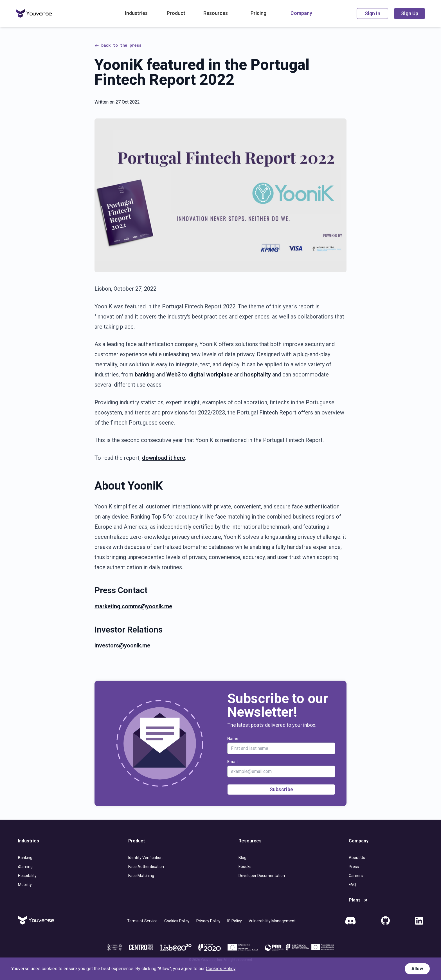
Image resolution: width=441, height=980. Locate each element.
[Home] (34, 14)
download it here (164, 458)
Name (233, 739)
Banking (25, 858)
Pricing (258, 13)
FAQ (352, 885)
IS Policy (235, 921)
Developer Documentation (262, 876)
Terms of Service (142, 921)
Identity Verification (145, 858)
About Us (357, 858)
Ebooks (245, 867)
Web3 (173, 374)
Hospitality (27, 876)
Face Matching (141, 876)
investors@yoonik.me (122, 645)
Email (232, 762)
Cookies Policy (177, 921)
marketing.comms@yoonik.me (133, 606)
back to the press (118, 46)
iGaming (25, 867)
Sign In (373, 13)
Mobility (25, 885)
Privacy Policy (208, 921)
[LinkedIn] (419, 921)
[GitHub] (385, 921)
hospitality (257, 374)
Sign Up (410, 13)
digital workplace (211, 374)
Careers (356, 876)
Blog (242, 858)
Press (354, 867)
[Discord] (350, 921)
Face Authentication (146, 867)
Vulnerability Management (272, 921)
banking (145, 374)
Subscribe (281, 789)
